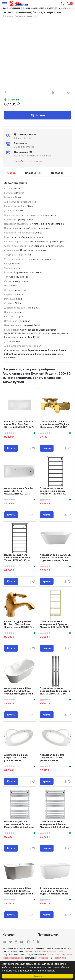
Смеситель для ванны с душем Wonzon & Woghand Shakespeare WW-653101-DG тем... (55, 426)
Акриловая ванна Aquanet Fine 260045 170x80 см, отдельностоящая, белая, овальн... (55, 892)
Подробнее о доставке (28, 161)
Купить (38, 115)
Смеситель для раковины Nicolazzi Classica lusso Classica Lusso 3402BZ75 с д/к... (19, 626)
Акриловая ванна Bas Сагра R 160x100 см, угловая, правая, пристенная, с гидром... (53, 759)
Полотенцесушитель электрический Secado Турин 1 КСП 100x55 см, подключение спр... (17, 559)
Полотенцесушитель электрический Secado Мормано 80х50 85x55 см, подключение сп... (55, 826)
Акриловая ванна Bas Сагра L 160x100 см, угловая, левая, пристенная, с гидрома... (18, 759)
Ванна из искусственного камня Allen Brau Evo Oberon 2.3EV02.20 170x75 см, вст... (19, 426)
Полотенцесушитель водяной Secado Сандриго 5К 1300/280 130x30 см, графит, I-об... (55, 692)
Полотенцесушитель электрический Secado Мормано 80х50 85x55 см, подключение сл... (19, 826)
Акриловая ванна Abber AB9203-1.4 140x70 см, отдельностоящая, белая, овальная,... (19, 892)
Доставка (57, 173)
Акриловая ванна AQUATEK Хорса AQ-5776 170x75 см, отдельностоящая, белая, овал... (55, 559)
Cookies (44, 958)
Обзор (11, 173)
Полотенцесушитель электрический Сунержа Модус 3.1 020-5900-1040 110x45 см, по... (54, 626)
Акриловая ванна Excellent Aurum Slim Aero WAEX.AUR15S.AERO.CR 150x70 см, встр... (19, 492)
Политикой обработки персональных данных (44, 952)
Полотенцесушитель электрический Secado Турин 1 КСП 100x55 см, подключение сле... (53, 492)
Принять (37, 976)
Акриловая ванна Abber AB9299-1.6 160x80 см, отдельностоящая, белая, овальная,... (19, 692)
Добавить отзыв (23, 16)
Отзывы (33, 173)
